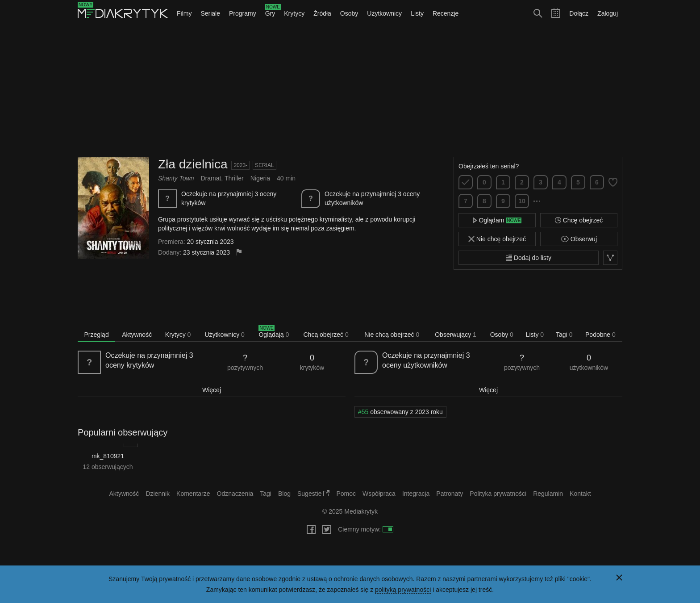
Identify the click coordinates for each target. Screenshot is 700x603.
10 (522, 201)
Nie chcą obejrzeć (392, 335)
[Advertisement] (350, 92)
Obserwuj (579, 239)
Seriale (210, 13)
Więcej (212, 390)
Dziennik (158, 494)
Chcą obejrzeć (326, 335)
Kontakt (580, 494)
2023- (240, 165)
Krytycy (294, 13)
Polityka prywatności (498, 494)
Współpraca (379, 494)
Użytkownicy (384, 13)
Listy (417, 13)
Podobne (600, 335)
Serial (265, 165)
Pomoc (346, 494)
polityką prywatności (403, 590)
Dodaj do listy (529, 258)
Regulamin (548, 494)
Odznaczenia (235, 494)
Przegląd (96, 335)
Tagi (564, 335)
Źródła (322, 13)
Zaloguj (608, 13)
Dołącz (579, 13)
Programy (243, 13)
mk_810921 (108, 456)
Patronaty (450, 494)
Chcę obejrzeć (579, 220)
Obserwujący (456, 335)
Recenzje (446, 13)
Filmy (184, 13)
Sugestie (313, 494)
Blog (284, 494)
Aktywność (137, 335)
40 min (286, 178)
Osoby (349, 13)
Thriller (234, 178)
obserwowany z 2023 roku (400, 412)
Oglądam (497, 220)
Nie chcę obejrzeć (497, 239)
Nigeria (260, 178)
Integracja (416, 494)
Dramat (211, 178)
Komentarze (193, 494)
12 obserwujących (108, 467)
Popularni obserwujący (123, 432)
